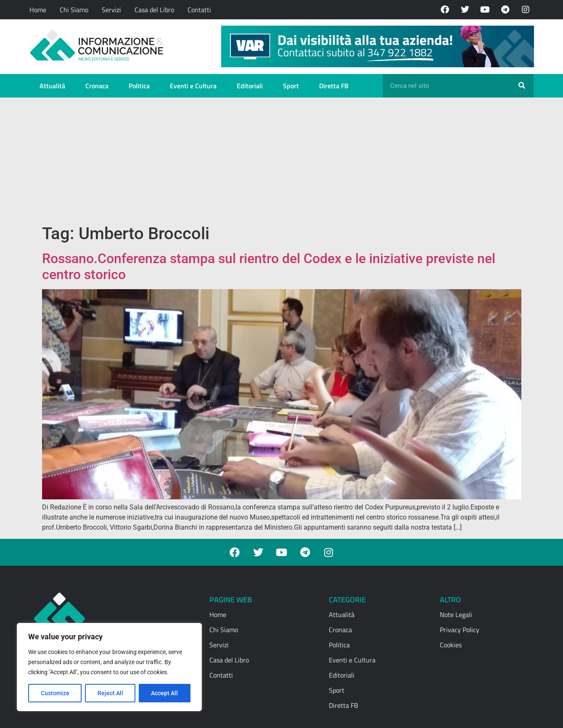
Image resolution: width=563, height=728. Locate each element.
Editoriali (250, 86)
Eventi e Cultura (193, 86)
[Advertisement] (282, 161)
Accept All (165, 693)
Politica (139, 86)
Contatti (199, 10)
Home (38, 10)
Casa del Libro (154, 10)
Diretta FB (334, 86)
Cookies (451, 645)
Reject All (110, 693)
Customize (55, 693)
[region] (109, 667)
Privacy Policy (460, 630)
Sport (291, 86)
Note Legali (456, 615)
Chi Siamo (74, 10)
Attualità (52, 86)
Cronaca (97, 86)
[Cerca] (522, 86)
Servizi (111, 10)
